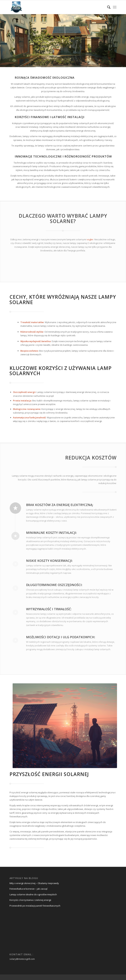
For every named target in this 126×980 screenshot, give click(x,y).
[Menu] (115, 7)
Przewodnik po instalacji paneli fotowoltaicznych (35, 906)
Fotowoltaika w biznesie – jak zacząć (29, 889)
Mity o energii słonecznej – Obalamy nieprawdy (34, 883)
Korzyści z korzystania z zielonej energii (30, 900)
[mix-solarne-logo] (52, 7)
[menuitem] (107, 7)
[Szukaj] (107, 7)
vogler (90, 239)
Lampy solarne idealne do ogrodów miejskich (33, 894)
